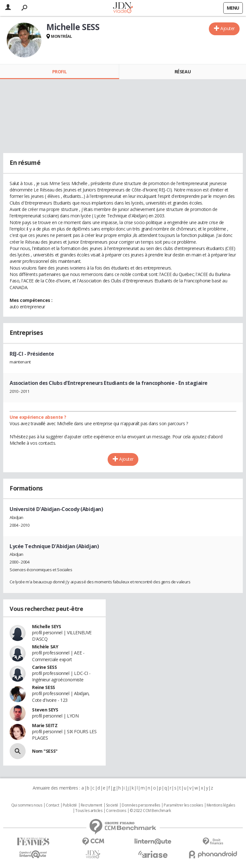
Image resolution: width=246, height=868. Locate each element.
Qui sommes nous (27, 805)
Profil (59, 72)
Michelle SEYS (47, 626)
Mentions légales (221, 805)
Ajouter (228, 28)
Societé (112, 805)
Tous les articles (89, 811)
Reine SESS (44, 687)
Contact (52, 805)
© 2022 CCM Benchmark (150, 811)
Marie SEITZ (45, 725)
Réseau (183, 72)
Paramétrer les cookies (183, 805)
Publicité (70, 805)
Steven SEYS (45, 710)
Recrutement (91, 805)
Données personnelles (141, 805)
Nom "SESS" (45, 751)
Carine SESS (44, 667)
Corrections (116, 811)
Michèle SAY (45, 647)
